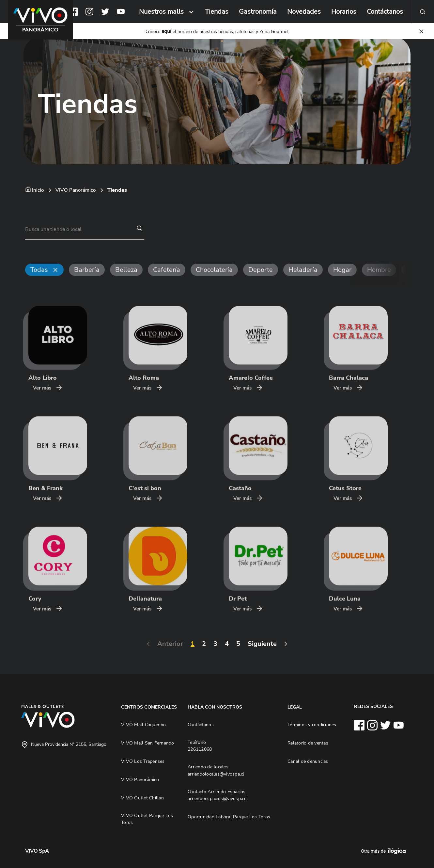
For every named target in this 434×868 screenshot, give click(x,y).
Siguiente (251, 644)
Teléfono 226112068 (200, 746)
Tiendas (217, 12)
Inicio (38, 190)
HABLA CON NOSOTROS (215, 707)
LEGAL (295, 707)
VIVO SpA (37, 851)
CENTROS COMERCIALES (149, 707)
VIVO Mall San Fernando (148, 743)
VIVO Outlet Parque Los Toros (147, 819)
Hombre (379, 282)
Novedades (304, 12)
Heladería (303, 282)
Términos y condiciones (312, 725)
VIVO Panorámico (76, 190)
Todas (39, 282)
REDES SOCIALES (373, 706)
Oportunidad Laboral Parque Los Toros (229, 817)
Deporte (261, 282)
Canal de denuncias (308, 761)
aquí (166, 31)
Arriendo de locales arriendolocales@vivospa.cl (216, 770)
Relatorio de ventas (308, 743)
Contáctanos (385, 12)
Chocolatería (214, 282)
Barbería (87, 282)
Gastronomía (258, 12)
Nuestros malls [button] (161, 12)
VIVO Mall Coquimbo (144, 725)
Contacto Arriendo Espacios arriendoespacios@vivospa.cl (218, 795)
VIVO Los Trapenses (143, 761)
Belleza (126, 282)
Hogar (342, 282)
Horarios (344, 12)
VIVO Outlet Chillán (142, 798)
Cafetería (167, 282)
